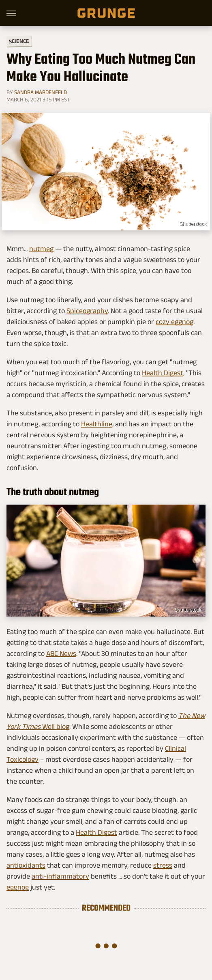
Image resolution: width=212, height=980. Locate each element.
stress (163, 865)
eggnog (18, 887)
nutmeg (41, 249)
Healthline (97, 424)
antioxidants (26, 865)
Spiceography (87, 311)
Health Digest (163, 373)
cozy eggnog (175, 322)
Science (19, 41)
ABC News (61, 653)
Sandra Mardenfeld (41, 92)
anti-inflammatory (60, 876)
